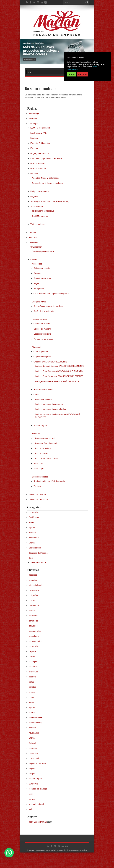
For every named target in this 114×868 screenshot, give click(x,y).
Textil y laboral (37, 207)
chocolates (34, 636)
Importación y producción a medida (46, 158)
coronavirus (34, 512)
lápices (32, 527)
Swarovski (33, 784)
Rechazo (82, 74)
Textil (31, 558)
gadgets (32, 677)
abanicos (33, 575)
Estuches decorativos (43, 389)
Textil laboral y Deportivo (43, 211)
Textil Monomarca (40, 216)
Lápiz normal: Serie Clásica (46, 458)
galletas (32, 687)
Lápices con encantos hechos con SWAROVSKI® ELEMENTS (58, 416)
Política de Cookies (38, 494)
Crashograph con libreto (43, 251)
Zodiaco (37, 486)
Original (32, 743)
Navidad (34, 174)
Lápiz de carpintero (42, 448)
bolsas (32, 600)
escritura (33, 667)
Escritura (34, 138)
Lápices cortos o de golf (44, 438)
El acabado (37, 347)
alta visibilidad (35, 585)
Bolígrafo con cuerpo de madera (48, 306)
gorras (32, 692)
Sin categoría (35, 548)
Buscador (33, 118)
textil (31, 794)
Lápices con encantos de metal (49, 404)
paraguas (33, 748)
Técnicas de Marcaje (38, 553)
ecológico (33, 662)
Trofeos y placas (38, 224)
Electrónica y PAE (38, 133)
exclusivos (34, 672)
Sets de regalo (40, 426)
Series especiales (40, 477)
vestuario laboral (36, 804)
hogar (31, 697)
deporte (32, 651)
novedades (34, 733)
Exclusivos (34, 243)
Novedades (34, 538)
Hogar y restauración (40, 153)
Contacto (33, 232)
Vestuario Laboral (38, 562)
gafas (31, 682)
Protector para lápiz (42, 278)
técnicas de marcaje (38, 789)
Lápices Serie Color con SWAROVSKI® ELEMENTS (59, 371)
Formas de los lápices (43, 339)
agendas (33, 580)
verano (32, 799)
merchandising (35, 723)
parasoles (33, 753)
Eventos (34, 148)
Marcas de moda (38, 164)
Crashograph (36, 247)
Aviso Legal (34, 113)
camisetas (33, 616)
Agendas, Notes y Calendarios (46, 178)
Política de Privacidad (39, 500)
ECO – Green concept (40, 128)
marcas (32, 712)
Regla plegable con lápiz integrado (49, 481)
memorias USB (36, 717)
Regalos (34, 196)
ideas (31, 702)
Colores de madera (42, 329)
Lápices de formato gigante (46, 443)
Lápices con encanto (43, 400)
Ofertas (32, 543)
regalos (32, 768)
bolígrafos (33, 595)
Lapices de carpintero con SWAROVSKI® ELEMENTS (60, 366)
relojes (32, 774)
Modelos (36, 434)
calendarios (34, 605)
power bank (34, 758)
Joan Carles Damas (38, 822)
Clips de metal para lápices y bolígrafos (51, 294)
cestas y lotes (35, 631)
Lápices (34, 259)
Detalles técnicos (40, 319)
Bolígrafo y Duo (39, 302)
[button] (9, 853)
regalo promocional (38, 763)
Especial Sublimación (40, 143)
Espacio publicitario (42, 334)
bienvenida (34, 590)
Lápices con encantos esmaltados (50, 409)
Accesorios (37, 264)
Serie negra (39, 469)
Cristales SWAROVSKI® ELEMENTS (50, 362)
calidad (32, 611)
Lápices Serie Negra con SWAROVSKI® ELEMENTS (59, 376)
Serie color (38, 463)
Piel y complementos (40, 191)
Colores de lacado (42, 324)
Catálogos (33, 124)
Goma (36, 395)
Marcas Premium (38, 169)
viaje (31, 809)
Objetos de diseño (42, 268)
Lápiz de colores (41, 453)
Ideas (31, 522)
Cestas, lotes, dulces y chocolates (47, 183)
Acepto (72, 74)
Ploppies (37, 273)
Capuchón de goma (42, 357)
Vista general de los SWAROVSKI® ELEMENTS (57, 381)
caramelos (34, 621)
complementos (35, 641)
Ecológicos (34, 517)
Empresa (33, 237)
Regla (36, 283)
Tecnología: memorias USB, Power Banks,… (51, 201)
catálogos (33, 626)
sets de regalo (35, 779)
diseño (32, 656)
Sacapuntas (39, 288)
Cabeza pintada (41, 352)
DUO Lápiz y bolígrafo (44, 311)
